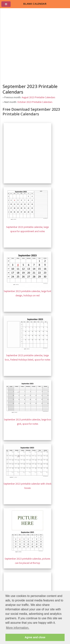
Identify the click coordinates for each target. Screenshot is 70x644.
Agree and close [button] (35, 637)
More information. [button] (18, 628)
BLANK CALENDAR (35, 4)
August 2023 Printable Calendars (38, 97)
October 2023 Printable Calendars (35, 102)
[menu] (7, 6)
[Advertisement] (35, 45)
